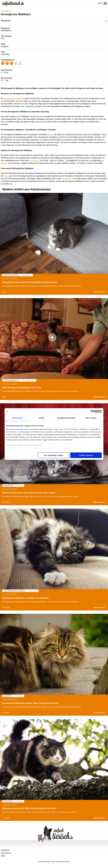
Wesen (50, 135)
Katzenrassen (6, 11)
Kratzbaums (34, 160)
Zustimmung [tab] (17, 418)
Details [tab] (42, 418)
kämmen (4, 163)
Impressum (5, 850)
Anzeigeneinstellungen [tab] (66, 418)
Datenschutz (6, 853)
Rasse (6, 176)
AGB (3, 856)
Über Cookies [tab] (91, 418)
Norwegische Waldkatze (13, 98)
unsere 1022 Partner (21, 429)
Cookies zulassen (86, 455)
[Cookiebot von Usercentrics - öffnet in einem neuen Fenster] (92, 412)
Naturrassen (67, 179)
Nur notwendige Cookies (54, 455)
